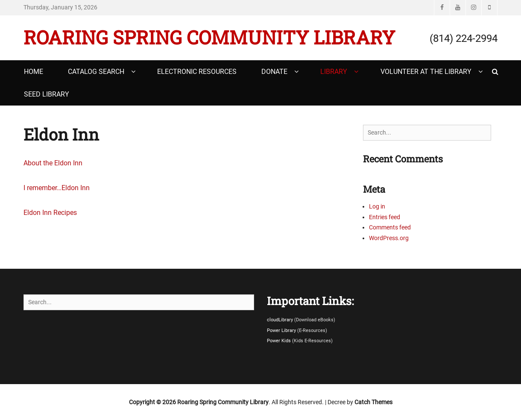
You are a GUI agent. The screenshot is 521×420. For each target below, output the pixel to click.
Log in (377, 206)
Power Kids (280, 341)
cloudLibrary (281, 320)
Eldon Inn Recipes (50, 213)
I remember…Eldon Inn (57, 188)
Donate (274, 72)
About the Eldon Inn (53, 163)
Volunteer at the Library (426, 72)
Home (34, 72)
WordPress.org (389, 238)
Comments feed (390, 227)
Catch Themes (373, 402)
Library (334, 72)
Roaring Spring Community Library (209, 37)
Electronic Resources (197, 72)
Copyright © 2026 (153, 402)
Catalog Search (96, 72)
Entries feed (385, 217)
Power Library (282, 330)
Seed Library (47, 94)
